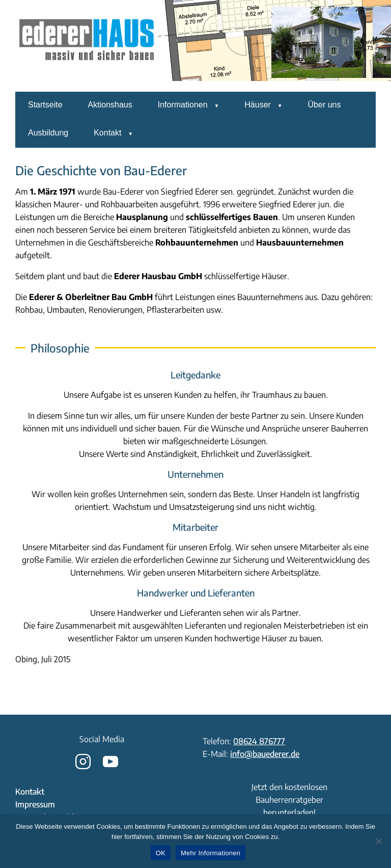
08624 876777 (259, 741)
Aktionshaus (110, 105)
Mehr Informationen (211, 853)
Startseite (45, 105)
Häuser (258, 105)
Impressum (35, 804)
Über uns (325, 105)
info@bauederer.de (265, 754)
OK (161, 853)
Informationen (183, 105)
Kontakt (107, 133)
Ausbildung (48, 133)
